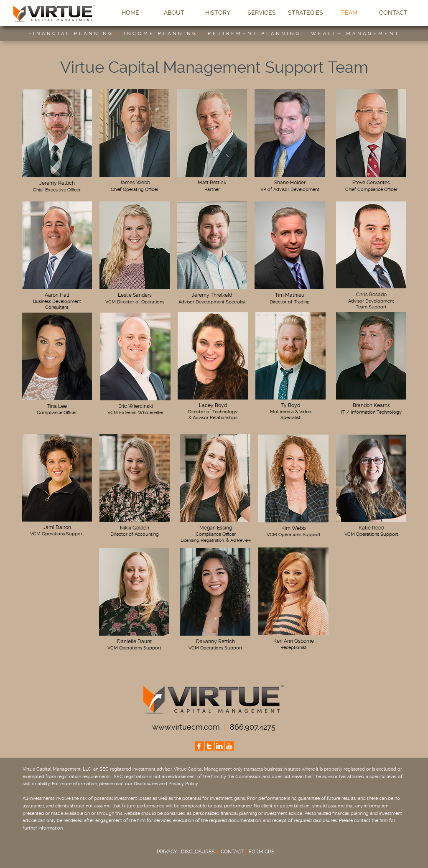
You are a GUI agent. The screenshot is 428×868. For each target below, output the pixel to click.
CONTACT (235, 852)
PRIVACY (167, 852)
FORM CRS (261, 852)
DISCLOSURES (198, 852)
